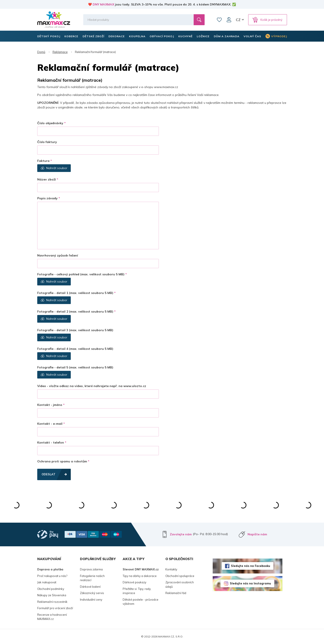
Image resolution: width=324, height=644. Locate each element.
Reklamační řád (176, 593)
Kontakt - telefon (51, 442)
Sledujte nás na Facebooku (251, 566)
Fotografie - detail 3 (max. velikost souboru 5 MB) (75, 330)
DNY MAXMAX (103, 4)
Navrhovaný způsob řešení (58, 255)
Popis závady (47, 198)
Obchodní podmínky (51, 589)
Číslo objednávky (50, 123)
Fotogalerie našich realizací (92, 578)
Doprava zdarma (91, 569)
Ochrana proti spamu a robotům (62, 461)
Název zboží (47, 179)
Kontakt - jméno (50, 405)
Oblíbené (219, 20)
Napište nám (257, 534)
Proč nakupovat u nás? (52, 576)
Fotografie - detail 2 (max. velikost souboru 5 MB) (75, 311)
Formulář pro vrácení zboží (55, 608)
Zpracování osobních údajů (180, 584)
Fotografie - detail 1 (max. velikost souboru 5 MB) (75, 293)
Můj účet (229, 20)
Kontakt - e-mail (50, 424)
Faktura (43, 161)
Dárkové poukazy (135, 582)
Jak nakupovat (47, 582)
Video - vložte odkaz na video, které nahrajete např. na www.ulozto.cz (92, 386)
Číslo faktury (47, 142)
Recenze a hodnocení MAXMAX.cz (52, 617)
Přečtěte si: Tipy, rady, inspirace (137, 591)
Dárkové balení (90, 587)
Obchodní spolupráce (180, 576)
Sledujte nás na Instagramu (250, 583)
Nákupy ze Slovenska (52, 595)
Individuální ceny (91, 600)
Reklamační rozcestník (52, 602)
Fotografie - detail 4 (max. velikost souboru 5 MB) (75, 349)
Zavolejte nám (181, 534)
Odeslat (49, 474)
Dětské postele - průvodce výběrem (141, 602)
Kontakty (171, 569)
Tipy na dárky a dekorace (140, 576)
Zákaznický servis (92, 593)
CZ (238, 20)
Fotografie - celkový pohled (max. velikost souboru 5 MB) (81, 274)
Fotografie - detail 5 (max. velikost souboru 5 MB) (75, 367)
